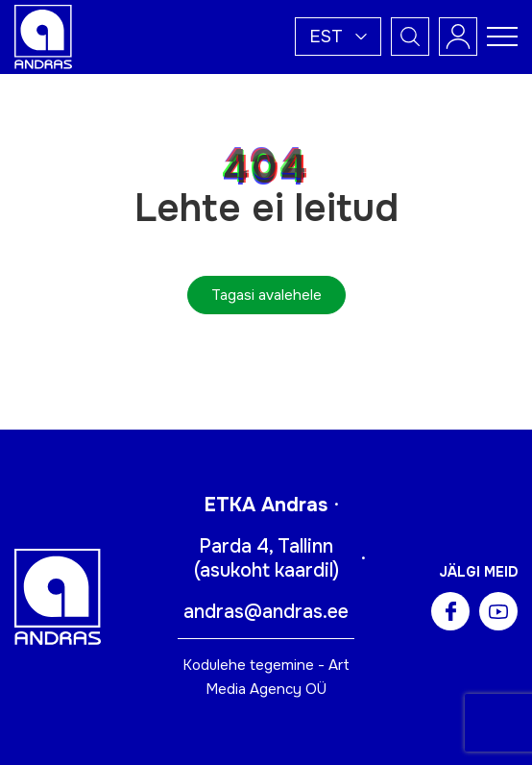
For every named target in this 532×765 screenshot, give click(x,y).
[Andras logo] (43, 36)
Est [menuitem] (326, 37)
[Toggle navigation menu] (502, 37)
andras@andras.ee (266, 612)
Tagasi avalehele (266, 295)
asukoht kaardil (266, 570)
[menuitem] (338, 37)
